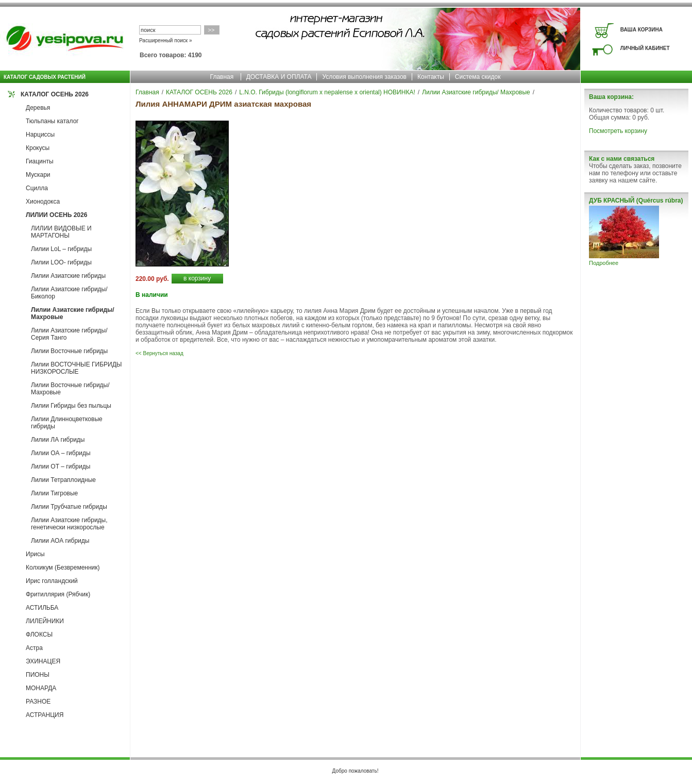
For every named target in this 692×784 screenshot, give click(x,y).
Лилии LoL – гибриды (61, 249)
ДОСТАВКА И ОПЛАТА (279, 77)
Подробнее (604, 263)
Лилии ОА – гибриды (61, 453)
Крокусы (38, 148)
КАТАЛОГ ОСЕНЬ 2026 (55, 94)
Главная (222, 77)
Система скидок (478, 77)
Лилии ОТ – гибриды (61, 466)
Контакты (431, 77)
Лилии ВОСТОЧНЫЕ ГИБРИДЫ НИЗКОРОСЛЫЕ (76, 368)
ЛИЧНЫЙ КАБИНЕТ (645, 48)
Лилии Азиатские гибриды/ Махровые (476, 92)
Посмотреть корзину (618, 131)
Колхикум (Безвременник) (63, 568)
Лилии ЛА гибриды (58, 440)
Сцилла (37, 188)
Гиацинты (40, 161)
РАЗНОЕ (38, 702)
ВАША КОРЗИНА (642, 30)
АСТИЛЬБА (42, 608)
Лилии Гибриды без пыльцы (71, 406)
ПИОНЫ (38, 675)
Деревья (38, 108)
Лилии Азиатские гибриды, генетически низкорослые (69, 524)
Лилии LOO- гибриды (61, 262)
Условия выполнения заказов (364, 77)
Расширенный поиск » (166, 40)
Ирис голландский (52, 581)
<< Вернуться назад (159, 353)
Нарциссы (40, 135)
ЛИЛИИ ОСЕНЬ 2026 (56, 215)
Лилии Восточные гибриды (69, 351)
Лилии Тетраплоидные (63, 480)
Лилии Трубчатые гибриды (69, 507)
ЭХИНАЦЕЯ (43, 661)
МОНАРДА (41, 688)
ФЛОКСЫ (39, 635)
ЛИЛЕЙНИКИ (45, 621)
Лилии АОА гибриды (60, 541)
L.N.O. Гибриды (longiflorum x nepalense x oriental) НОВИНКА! (327, 92)
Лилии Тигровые (54, 493)
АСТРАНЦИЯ (45, 715)
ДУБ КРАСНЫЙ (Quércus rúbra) (636, 201)
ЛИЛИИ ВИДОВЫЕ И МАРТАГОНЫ (61, 232)
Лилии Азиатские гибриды (68, 276)
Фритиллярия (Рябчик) (58, 594)
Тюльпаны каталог (52, 121)
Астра (34, 648)
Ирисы (35, 554)
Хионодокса (43, 202)
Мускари (38, 175)
